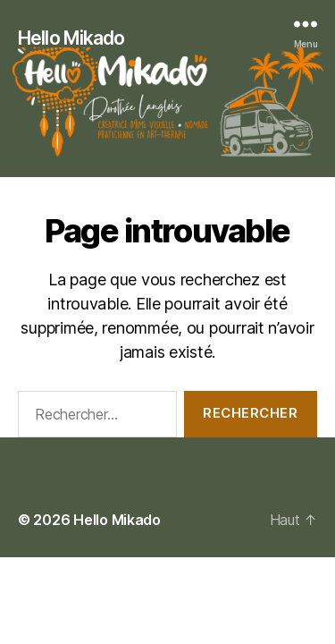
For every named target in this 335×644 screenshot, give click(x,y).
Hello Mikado (71, 38)
